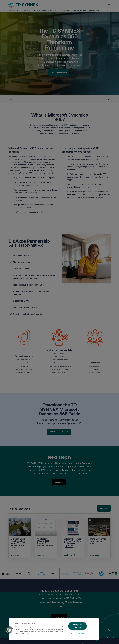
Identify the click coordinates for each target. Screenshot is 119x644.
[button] (9, 630)
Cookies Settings (78, 634)
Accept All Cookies (77, 626)
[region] (54, 629)
